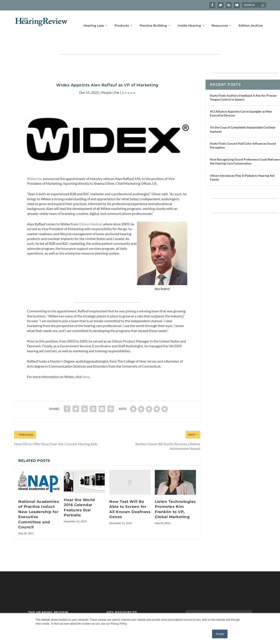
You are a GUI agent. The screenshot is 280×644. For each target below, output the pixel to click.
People (106, 79)
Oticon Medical (90, 210)
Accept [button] (220, 634)
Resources (220, 19)
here (86, 363)
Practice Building (153, 19)
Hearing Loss (94, 19)
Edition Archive (251, 19)
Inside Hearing (189, 19)
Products (122, 19)
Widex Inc (35, 165)
